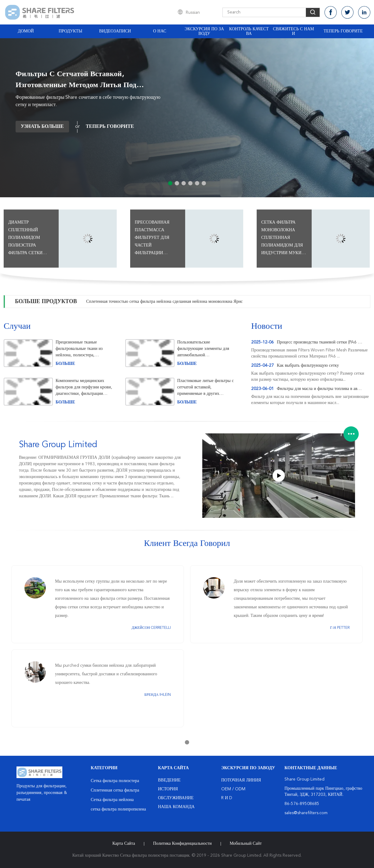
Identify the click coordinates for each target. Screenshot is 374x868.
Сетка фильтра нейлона (112, 800)
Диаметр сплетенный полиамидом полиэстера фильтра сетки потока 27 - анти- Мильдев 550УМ (29, 239)
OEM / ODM (233, 789)
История (168, 789)
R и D (227, 798)
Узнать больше (42, 127)
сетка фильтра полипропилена (118, 809)
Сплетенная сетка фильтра (115, 790)
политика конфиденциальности (182, 844)
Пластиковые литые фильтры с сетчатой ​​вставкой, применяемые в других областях (205, 387)
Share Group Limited (58, 445)
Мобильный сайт (246, 844)
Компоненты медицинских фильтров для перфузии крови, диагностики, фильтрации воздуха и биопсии (84, 387)
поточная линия (241, 780)
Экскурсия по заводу (204, 31)
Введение (169, 780)
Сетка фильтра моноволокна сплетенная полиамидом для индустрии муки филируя (282, 239)
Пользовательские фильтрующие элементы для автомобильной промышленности (203, 349)
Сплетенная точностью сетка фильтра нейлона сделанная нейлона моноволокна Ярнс (164, 302)
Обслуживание (176, 798)
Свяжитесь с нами (293, 31)
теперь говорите (343, 31)
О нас (160, 31)
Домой (26, 31)
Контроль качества (249, 31)
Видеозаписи (115, 31)
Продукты (70, 31)
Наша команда (176, 807)
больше (65, 364)
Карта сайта (124, 844)
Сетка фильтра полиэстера (115, 781)
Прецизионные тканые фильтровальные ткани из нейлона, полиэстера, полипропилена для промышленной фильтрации (81, 349)
